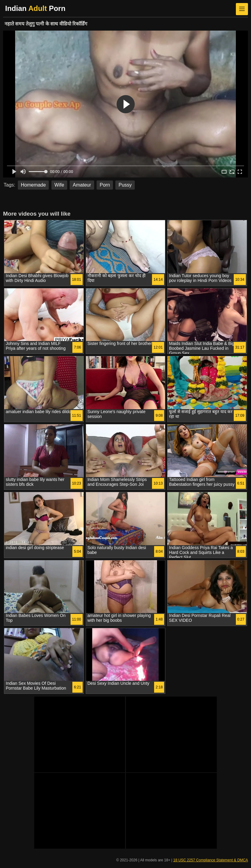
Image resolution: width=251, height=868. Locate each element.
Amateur (82, 185)
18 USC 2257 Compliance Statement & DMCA (211, 860)
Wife (59, 185)
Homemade (33, 185)
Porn (105, 185)
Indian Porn (35, 8)
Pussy (125, 185)
